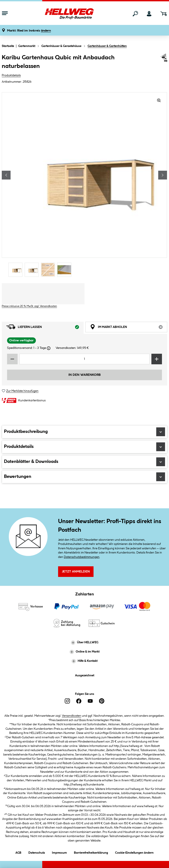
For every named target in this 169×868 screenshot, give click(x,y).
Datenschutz (37, 852)
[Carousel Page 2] (33, 270)
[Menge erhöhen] (157, 359)
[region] (84, 185)
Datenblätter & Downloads (84, 462)
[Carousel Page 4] (65, 270)
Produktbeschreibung (84, 432)
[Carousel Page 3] (49, 270)
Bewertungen (84, 477)
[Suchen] (135, 14)
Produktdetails (11, 75)
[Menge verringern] (12, 359)
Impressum (59, 852)
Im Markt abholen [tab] (129, 328)
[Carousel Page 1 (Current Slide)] (17, 270)
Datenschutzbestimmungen (82, 557)
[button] (29, 31)
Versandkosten (72, 716)
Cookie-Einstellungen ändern (134, 852)
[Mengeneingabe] (84, 359)
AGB (18, 852)
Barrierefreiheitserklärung (91, 852)
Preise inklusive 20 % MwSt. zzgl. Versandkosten (29, 306)
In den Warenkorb (84, 375)
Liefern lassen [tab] (45, 328)
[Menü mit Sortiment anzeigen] (5, 14)
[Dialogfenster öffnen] (49, 348)
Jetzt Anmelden (76, 572)
